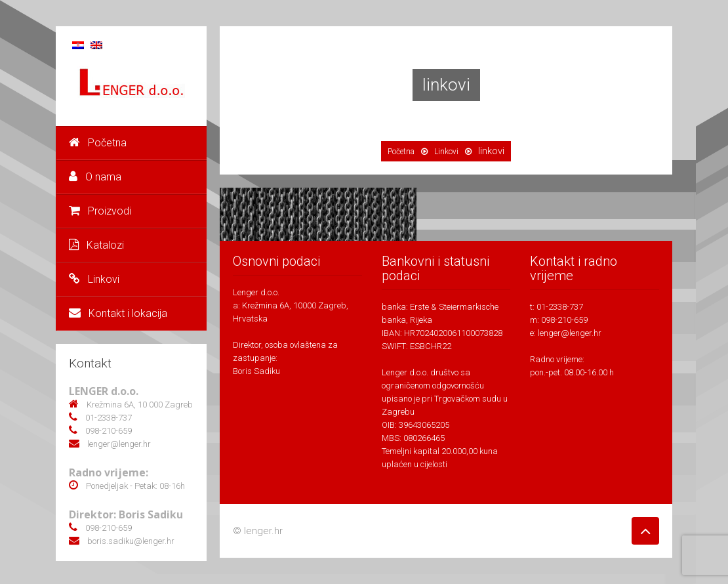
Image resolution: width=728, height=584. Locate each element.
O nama (95, 177)
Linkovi (94, 279)
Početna (98, 143)
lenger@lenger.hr (570, 333)
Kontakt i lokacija (118, 313)
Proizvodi (100, 211)
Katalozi (96, 245)
